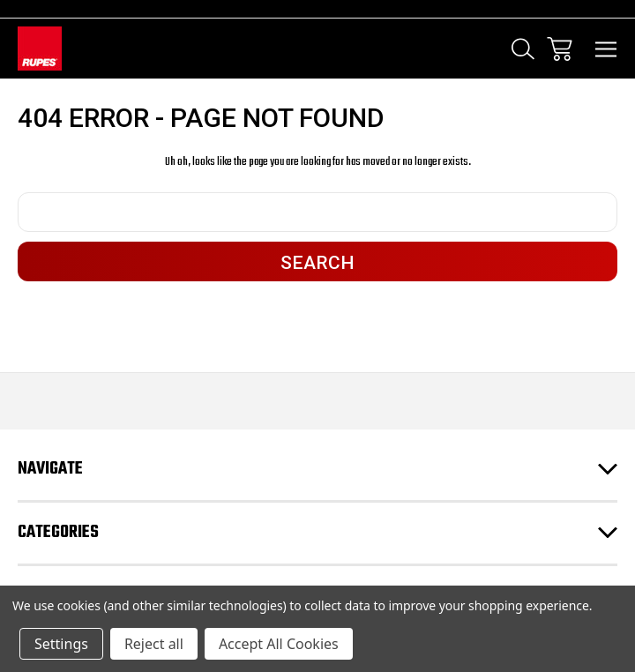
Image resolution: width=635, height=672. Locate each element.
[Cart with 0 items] (560, 49)
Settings (61, 644)
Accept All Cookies (279, 644)
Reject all (154, 644)
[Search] (523, 49)
